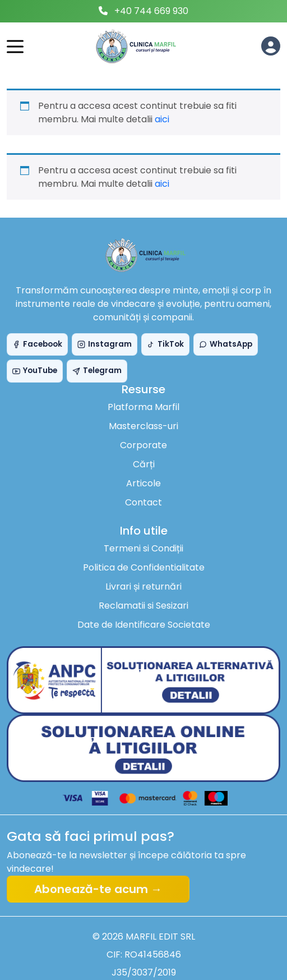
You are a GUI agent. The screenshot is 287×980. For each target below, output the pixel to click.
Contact (143, 502)
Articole (143, 483)
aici (162, 119)
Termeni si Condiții (143, 548)
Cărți (144, 464)
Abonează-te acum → (98, 889)
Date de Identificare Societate (144, 625)
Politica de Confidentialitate (144, 567)
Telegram (97, 371)
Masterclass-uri (143, 426)
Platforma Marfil (143, 407)
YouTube (35, 371)
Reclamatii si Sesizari (143, 606)
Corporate (143, 445)
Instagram (105, 344)
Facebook (37, 344)
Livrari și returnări (143, 586)
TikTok (165, 344)
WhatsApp (226, 344)
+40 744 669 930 (151, 11)
